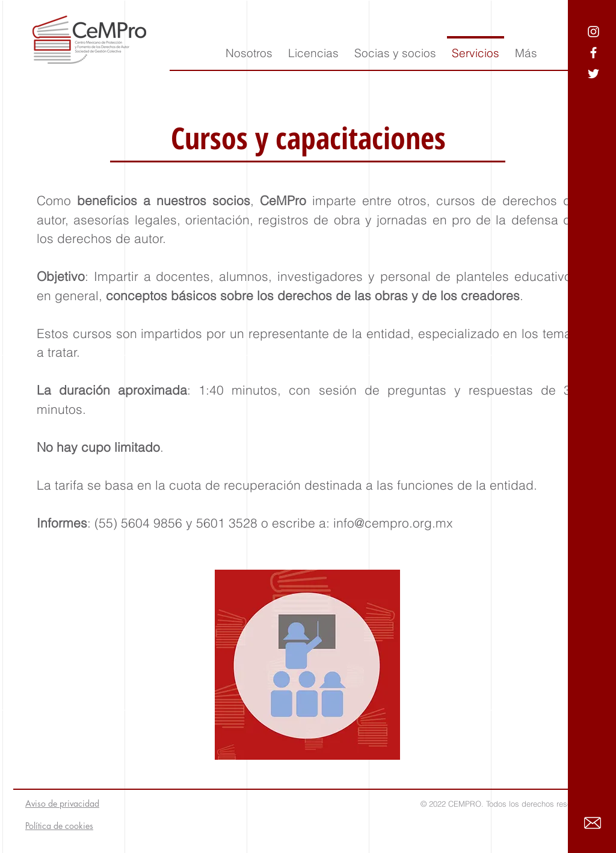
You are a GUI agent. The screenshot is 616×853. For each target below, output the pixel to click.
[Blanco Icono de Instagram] (593, 32)
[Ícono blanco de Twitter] (593, 74)
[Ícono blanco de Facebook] (593, 53)
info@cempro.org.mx (393, 523)
